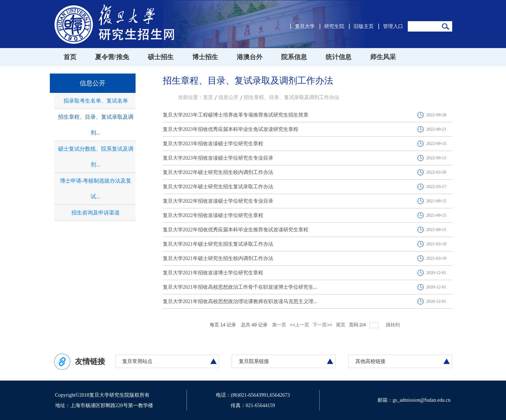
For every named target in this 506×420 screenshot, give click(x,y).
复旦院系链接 (254, 361)
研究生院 (334, 26)
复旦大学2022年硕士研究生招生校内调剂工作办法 (218, 172)
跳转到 (394, 325)
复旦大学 (305, 26)
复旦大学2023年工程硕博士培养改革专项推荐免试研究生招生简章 (236, 115)
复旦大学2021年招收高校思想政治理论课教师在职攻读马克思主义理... (240, 301)
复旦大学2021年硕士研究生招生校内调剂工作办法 (218, 258)
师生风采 (383, 57)
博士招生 (205, 57)
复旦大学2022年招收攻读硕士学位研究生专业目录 (218, 201)
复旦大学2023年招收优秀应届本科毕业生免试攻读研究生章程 (231, 129)
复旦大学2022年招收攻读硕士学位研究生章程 (213, 215)
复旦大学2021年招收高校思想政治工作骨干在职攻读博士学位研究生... (240, 287)
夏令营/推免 (112, 57)
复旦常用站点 (137, 361)
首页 (70, 57)
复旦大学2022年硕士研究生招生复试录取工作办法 (218, 187)
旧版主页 (364, 26)
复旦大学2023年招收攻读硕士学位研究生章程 (213, 144)
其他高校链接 (370, 361)
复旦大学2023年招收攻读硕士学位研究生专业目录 (218, 158)
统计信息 (339, 57)
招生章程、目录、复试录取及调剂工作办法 (292, 97)
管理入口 (393, 26)
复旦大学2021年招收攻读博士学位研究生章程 (213, 273)
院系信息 (294, 57)
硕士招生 (161, 57)
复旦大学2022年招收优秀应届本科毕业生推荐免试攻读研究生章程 (236, 230)
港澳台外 (250, 57)
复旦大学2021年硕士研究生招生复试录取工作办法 (218, 244)
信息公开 (228, 97)
